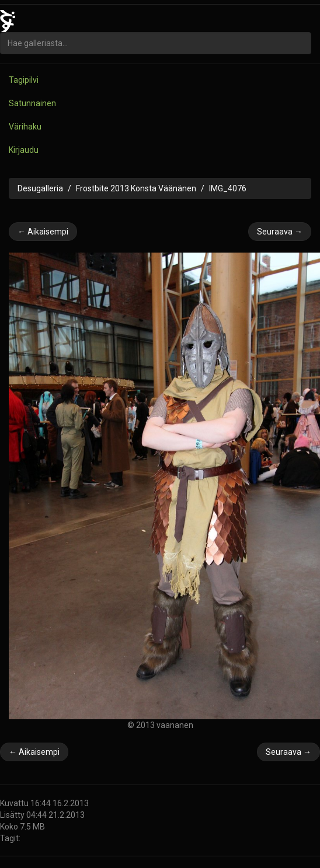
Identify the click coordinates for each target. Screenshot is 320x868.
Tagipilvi (24, 80)
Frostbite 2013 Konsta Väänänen (136, 188)
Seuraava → (280, 232)
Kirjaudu (24, 150)
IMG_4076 (228, 188)
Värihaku (25, 127)
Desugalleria (40, 188)
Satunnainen (32, 103)
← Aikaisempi (43, 232)
